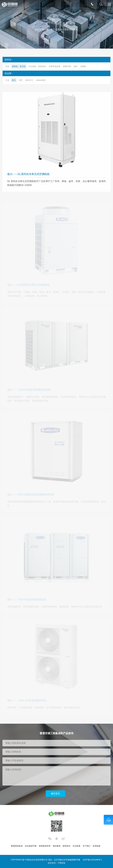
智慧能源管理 (45, 846)
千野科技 (61, 863)
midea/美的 (41, 80)
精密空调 (67, 66)
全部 (7, 66)
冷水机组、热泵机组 (37, 66)
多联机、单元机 (19, 66)
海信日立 (29, 80)
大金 (7, 80)
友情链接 (97, 846)
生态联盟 (76, 846)
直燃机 (83, 66)
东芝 (21, 80)
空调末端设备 (54, 66)
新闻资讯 (66, 846)
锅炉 (76, 66)
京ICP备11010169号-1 (92, 860)
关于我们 (86, 846)
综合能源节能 (31, 846)
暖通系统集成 (17, 846)
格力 (14, 80)
